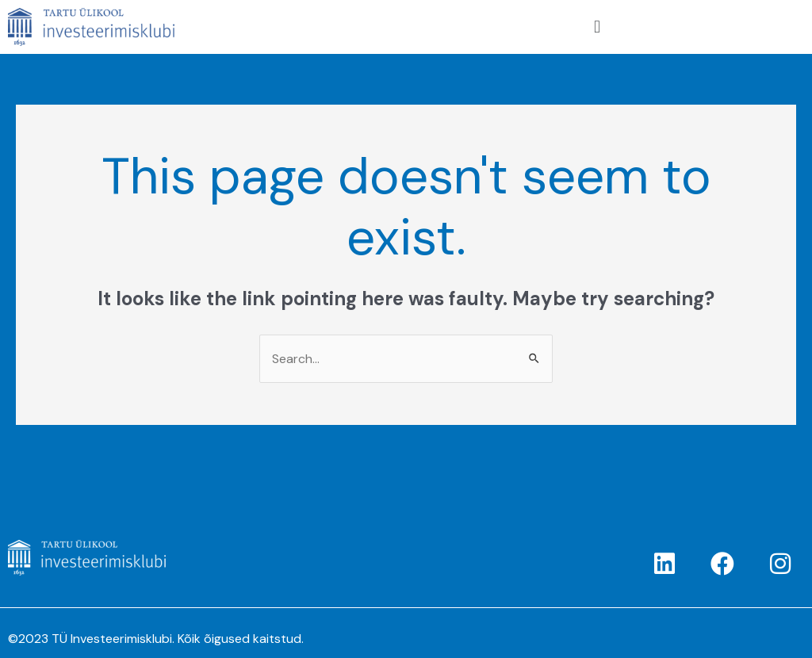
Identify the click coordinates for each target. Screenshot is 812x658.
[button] (597, 27)
